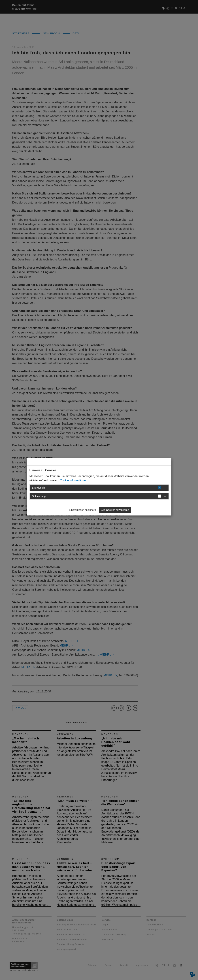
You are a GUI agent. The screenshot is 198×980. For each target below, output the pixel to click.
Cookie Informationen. (74, 480)
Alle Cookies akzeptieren (115, 510)
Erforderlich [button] (38, 488)
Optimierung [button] (39, 496)
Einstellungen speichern (83, 510)
